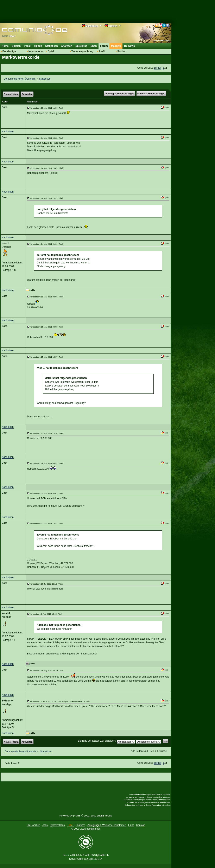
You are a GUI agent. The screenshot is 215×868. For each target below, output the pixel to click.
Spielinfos (81, 46)
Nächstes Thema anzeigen (151, 94)
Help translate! (162, 40)
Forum (104, 46)
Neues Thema (11, 94)
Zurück (157, 68)
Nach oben (8, 132)
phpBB (77, 816)
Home (5, 46)
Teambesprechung (82, 51)
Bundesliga (9, 51)
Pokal (27, 46)
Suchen (122, 51)
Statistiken (52, 46)
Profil (102, 51)
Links (131, 825)
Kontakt (140, 825)
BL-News (129, 46)
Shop (94, 46)
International (36, 51)
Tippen (38, 46)
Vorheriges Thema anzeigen (119, 94)
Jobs (45, 825)
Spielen (16, 46)
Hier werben (34, 825)
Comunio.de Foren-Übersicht (19, 79)
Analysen (67, 46)
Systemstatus (57, 825)
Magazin (116, 46)
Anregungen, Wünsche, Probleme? (107, 825)
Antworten (27, 94)
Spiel (51, 51)
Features (80, 825)
